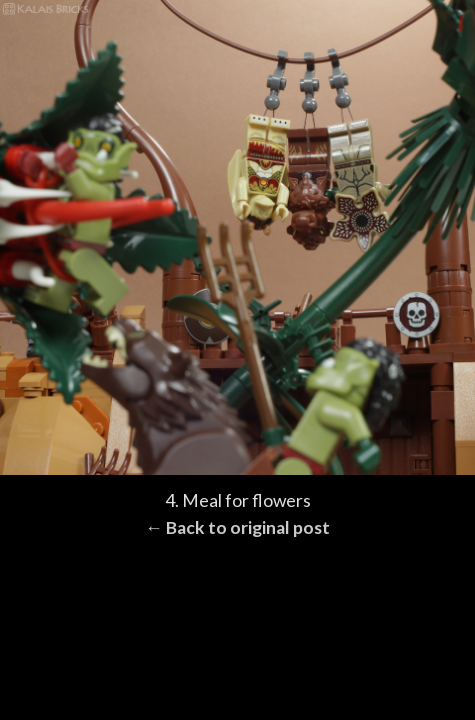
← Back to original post (237, 527)
